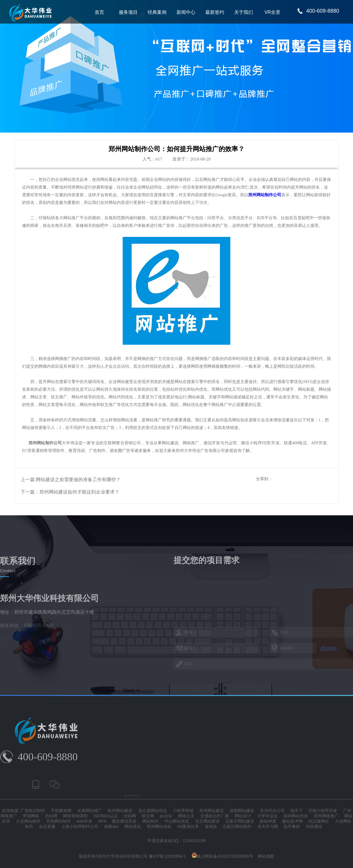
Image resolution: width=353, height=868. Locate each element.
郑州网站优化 (159, 826)
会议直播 (47, 826)
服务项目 (128, 12)
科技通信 (314, 826)
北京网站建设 (207, 821)
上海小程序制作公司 (80, 826)
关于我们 (244, 12)
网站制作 (151, 821)
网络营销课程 (75, 816)
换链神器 (268, 821)
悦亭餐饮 (292, 826)
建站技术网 (292, 821)
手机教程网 (61, 811)
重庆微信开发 (124, 821)
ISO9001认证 (106, 816)
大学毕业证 (267, 816)
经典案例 (157, 12)
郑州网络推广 (326, 816)
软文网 (148, 816)
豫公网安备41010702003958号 (223, 856)
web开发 (85, 821)
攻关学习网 (268, 826)
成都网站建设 (242, 811)
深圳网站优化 (296, 816)
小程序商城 (183, 811)
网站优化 (133, 826)
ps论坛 (166, 816)
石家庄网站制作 (237, 826)
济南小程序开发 (323, 811)
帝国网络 (31, 816)
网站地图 (266, 856)
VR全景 (272, 12)
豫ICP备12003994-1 (167, 856)
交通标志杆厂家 (215, 816)
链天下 (297, 811)
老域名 (211, 826)
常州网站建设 (212, 811)
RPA (102, 821)
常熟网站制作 (59, 821)
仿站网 (51, 816)
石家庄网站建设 (240, 821)
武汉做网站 (319, 821)
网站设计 (243, 816)
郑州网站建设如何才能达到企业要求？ (79, 492)
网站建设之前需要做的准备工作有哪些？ (78, 480)
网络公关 (186, 816)
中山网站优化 (177, 821)
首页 (99, 12)
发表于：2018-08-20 (192, 159)
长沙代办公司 (272, 811)
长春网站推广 (90, 811)
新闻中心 (186, 12)
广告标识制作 (33, 811)
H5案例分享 (188, 826)
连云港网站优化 (153, 811)
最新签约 (215, 12)
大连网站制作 (28, 821)
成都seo (111, 826)
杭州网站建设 (120, 811)
